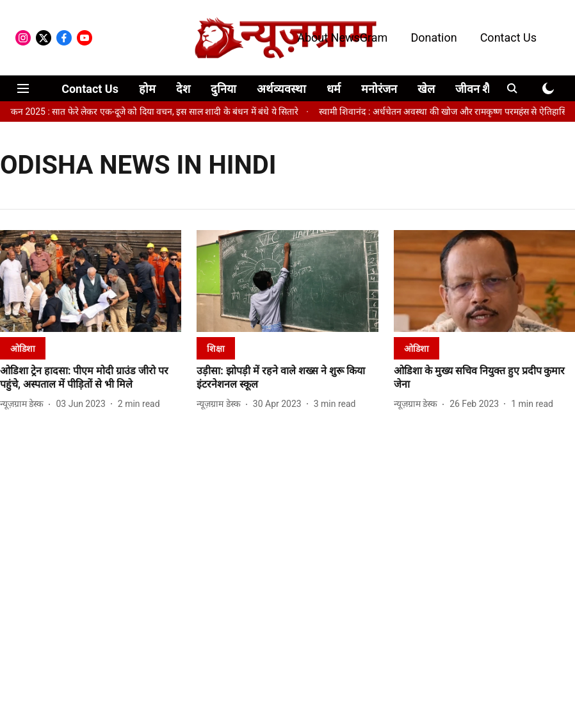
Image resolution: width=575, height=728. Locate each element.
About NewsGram (342, 37)
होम (147, 89)
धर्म (334, 89)
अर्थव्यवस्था (281, 89)
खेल (426, 89)
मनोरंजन (379, 89)
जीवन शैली (478, 89)
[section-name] (23, 348)
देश (183, 89)
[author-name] (24, 404)
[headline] (91, 378)
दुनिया (223, 89)
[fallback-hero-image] (91, 281)
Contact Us (508, 37)
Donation (433, 37)
